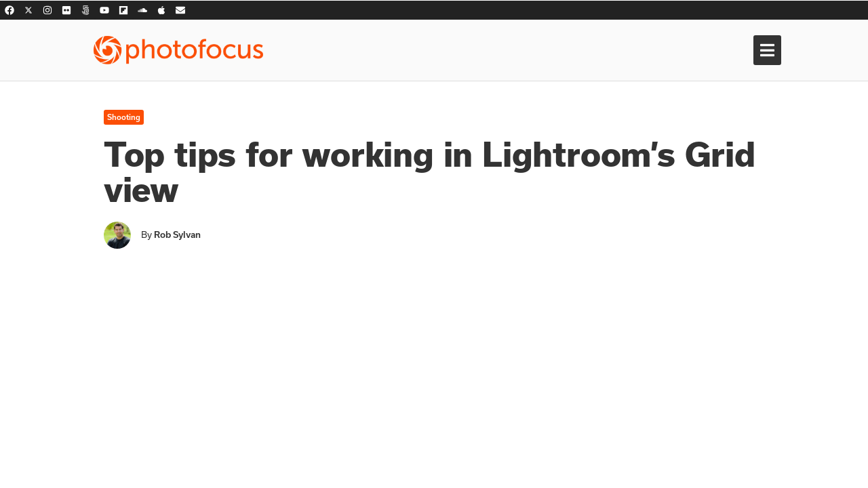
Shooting (124, 117)
